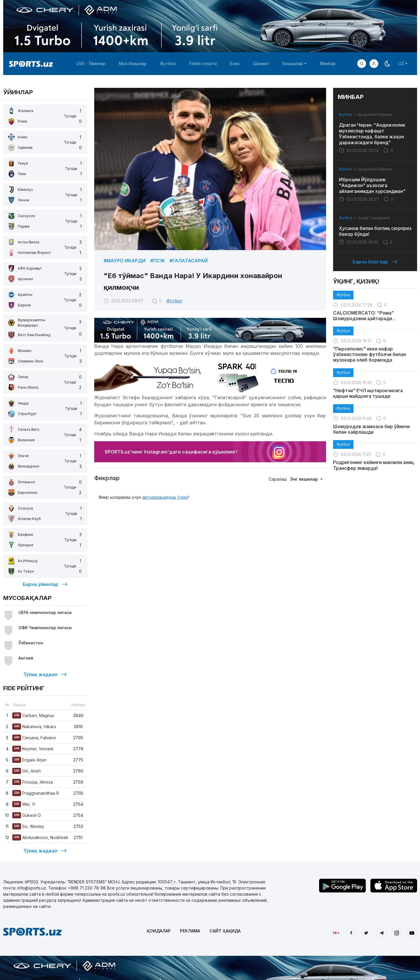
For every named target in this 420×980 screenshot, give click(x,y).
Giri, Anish (27, 771)
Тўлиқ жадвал (45, 674)
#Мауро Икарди (125, 261)
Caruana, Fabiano (34, 738)
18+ (336, 933)
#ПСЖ (157, 261)
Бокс (235, 63)
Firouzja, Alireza (33, 782)
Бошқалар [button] (293, 63)
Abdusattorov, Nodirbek (40, 837)
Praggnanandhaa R (36, 793)
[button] (374, 64)
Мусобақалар (133, 63)
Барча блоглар (375, 262)
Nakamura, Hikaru (34, 727)
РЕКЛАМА (190, 931)
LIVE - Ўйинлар (91, 63)
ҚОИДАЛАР (159, 931)
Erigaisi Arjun (29, 760)
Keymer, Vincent (33, 749)
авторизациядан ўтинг (165, 497)
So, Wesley (28, 826)
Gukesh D (27, 815)
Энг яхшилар (304, 479)
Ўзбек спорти (203, 63)
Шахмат (261, 63)
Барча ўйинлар (45, 584)
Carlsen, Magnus (33, 715)
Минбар (328, 63)
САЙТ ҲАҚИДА (225, 931)
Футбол (168, 63)
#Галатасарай (189, 261)
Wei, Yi (24, 804)
